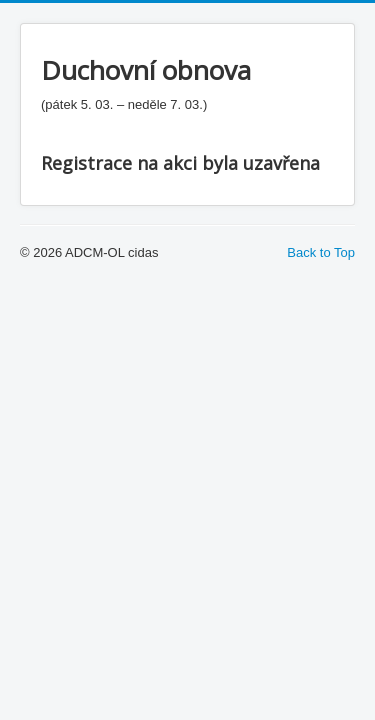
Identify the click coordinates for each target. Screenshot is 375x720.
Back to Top (321, 252)
